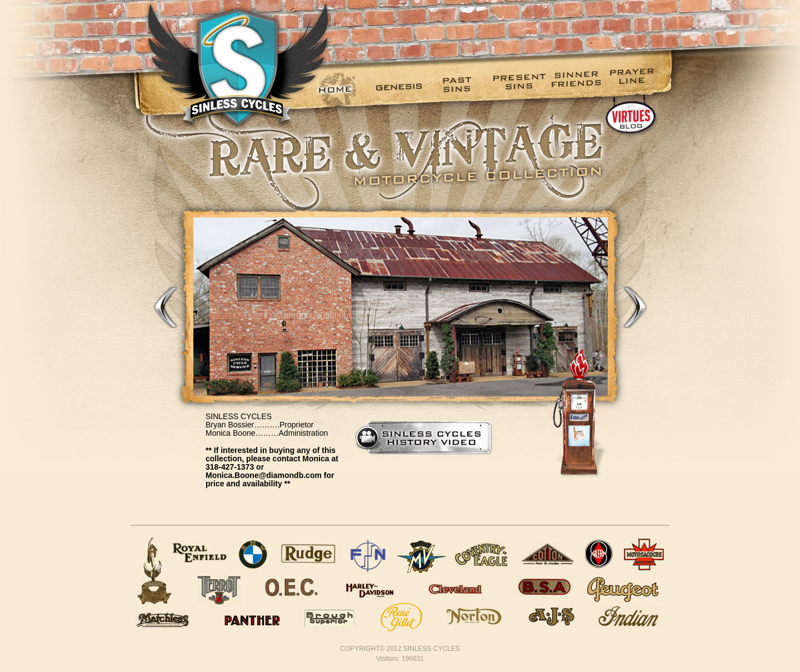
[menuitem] (345, 89)
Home (345, 84)
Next (635, 307)
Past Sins (461, 84)
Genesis (403, 84)
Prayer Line (636, 84)
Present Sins (520, 84)
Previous (165, 307)
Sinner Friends (578, 84)
